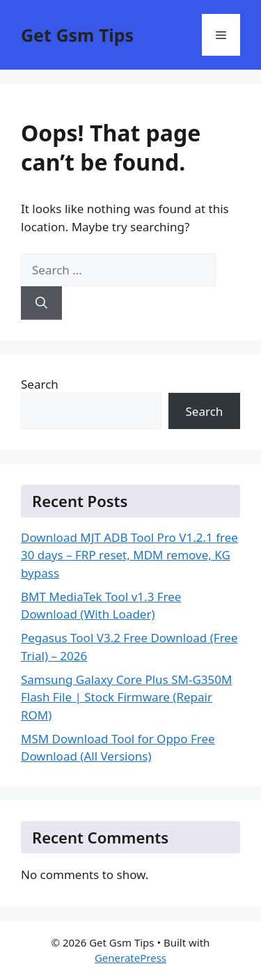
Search (40, 384)
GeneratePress (130, 958)
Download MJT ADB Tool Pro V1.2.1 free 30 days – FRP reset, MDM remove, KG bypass (129, 555)
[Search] (41, 303)
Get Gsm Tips (77, 35)
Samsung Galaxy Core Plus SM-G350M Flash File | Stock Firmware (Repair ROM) (126, 697)
